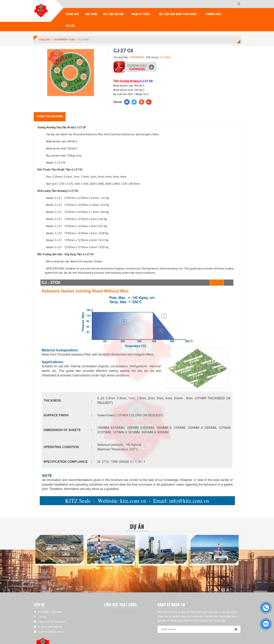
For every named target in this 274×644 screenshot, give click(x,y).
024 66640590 (58, 622)
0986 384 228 (55, 627)
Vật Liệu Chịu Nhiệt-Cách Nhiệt (179, 14)
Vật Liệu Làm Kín (114, 14)
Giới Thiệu (91, 14)
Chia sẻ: (118, 102)
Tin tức (70, 26)
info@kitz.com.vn (55, 632)
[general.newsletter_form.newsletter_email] (199, 629)
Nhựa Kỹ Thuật (142, 14)
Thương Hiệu (214, 14)
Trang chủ (72, 14)
